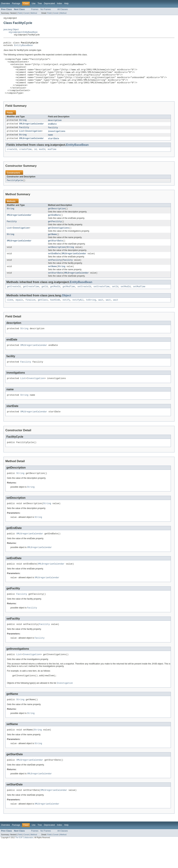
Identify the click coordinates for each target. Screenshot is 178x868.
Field (20, 13)
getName (52, 246)
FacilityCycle (15, 191)
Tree (40, 3)
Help (66, 3)
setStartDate (55, 287)
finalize (31, 315)
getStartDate (55, 253)
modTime (52, 159)
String (23, 129)
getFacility (55, 233)
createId (12, 159)
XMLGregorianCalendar (31, 133)
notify (66, 315)
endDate (52, 133)
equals (19, 315)
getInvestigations (58, 240)
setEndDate (54, 267)
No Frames (46, 9)
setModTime (139, 301)
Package (16, 3)
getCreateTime (31, 301)
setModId (126, 301)
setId (115, 301)
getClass (43, 315)
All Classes (63, 9)
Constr (26, 13)
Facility (24, 137)
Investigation (33, 141)
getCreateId (14, 301)
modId (42, 159)
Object (66, 310)
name (50, 145)
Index (59, 3)
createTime (25, 159)
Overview (5, 3)
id (35, 159)
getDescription (57, 219)
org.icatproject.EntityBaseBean (23, 32)
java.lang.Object (11, 30)
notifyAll (78, 315)
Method (34, 13)
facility (53, 137)
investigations (57, 141)
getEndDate (54, 226)
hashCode (55, 315)
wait (101, 315)
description (55, 129)
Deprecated (49, 3)
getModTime (69, 301)
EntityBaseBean (24, 46)
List (22, 141)
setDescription (57, 260)
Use (34, 3)
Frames (35, 9)
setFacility (55, 273)
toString (91, 315)
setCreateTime (102, 301)
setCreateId (84, 301)
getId (45, 301)
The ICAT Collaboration (24, 865)
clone (10, 315)
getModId (55, 301)
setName (52, 280)
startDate (54, 148)
